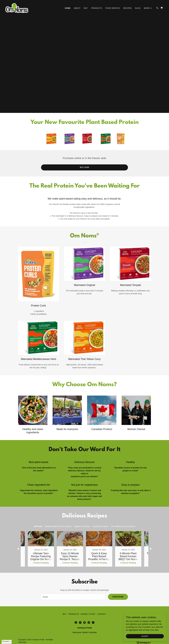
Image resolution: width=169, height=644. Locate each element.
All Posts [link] (38, 526)
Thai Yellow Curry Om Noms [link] (123, 526)
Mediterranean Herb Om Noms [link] (58, 526)
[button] (148, 8)
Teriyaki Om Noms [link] (100, 526)
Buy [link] (86, 8)
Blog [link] (138, 8)
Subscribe (118, 597)
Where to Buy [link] (88, 614)
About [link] (77, 8)
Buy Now (84, 167)
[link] (17, 8)
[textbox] (73, 597)
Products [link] (97, 8)
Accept (145, 636)
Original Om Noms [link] (82, 526)
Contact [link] (102, 614)
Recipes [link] (128, 8)
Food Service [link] (113, 8)
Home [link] (68, 8)
